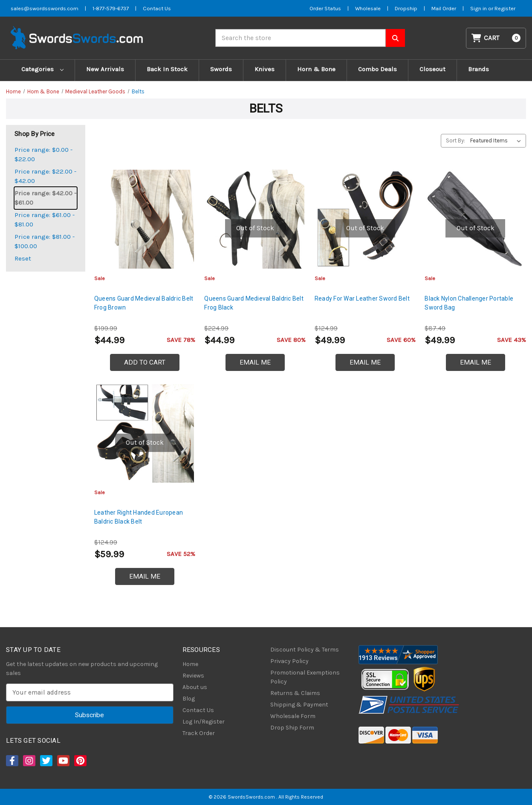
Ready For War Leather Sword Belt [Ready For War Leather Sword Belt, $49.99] (362, 298)
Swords (221, 69)
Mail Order (444, 8)
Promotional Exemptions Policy (305, 677)
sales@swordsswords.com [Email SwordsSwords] (45, 8)
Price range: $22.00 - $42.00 (45, 176)
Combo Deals (377, 69)
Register (505, 8)
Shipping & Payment (299, 705)
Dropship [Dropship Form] (406, 8)
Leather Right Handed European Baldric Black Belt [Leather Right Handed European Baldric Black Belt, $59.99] (139, 517)
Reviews (193, 676)
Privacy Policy (289, 661)
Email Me (255, 362)
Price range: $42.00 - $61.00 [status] (45, 198)
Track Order (199, 733)
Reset (23, 258)
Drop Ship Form (292, 728)
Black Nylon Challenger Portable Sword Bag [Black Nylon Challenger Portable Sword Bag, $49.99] (469, 303)
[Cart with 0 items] (496, 38)
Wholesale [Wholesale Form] (368, 8)
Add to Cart (145, 362)
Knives (265, 69)
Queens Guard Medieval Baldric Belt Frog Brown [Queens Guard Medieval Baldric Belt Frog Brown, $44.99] (144, 303)
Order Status (325, 8)
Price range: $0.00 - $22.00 (43, 155)
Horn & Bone (316, 69)
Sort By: (455, 140)
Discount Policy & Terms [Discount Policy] (305, 650)
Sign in (479, 8)
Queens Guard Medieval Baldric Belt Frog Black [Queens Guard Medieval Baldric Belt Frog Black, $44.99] (254, 303)
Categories (42, 69)
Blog (189, 699)
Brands (479, 69)
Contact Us (198, 710)
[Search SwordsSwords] (395, 38)
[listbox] (497, 141)
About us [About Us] (195, 687)
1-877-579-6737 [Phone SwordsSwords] (111, 8)
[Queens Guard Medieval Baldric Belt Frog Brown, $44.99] (145, 219)
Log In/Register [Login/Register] (204, 722)
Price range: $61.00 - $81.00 (45, 220)
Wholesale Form (293, 716)
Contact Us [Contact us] (157, 8)
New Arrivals (105, 69)
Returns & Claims (295, 693)
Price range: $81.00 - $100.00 (45, 242)
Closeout (432, 69)
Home (190, 664)
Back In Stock (167, 69)
